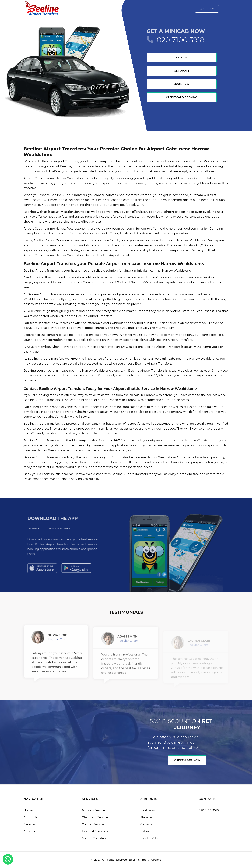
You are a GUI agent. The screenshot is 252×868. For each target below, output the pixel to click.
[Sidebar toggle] (226, 9)
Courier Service (93, 824)
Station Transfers (94, 838)
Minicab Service (93, 810)
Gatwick (146, 824)
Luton (145, 831)
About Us (30, 817)
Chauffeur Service (95, 817)
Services (30, 824)
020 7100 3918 (181, 40)
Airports (29, 831)
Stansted (147, 817)
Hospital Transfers (95, 831)
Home (28, 810)
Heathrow (148, 810)
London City (149, 838)
